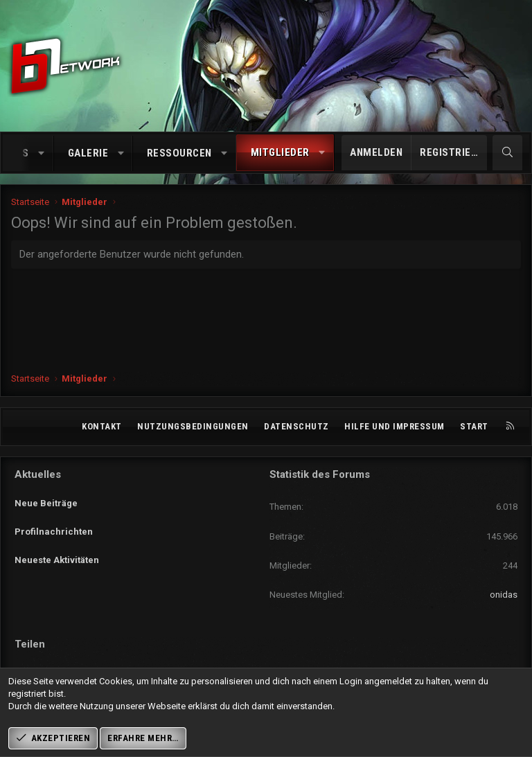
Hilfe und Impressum (394, 426)
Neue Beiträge (46, 498)
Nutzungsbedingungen (193, 426)
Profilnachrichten (54, 524)
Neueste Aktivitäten (57, 549)
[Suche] (507, 153)
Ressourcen (179, 153)
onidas (504, 595)
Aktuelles (38, 474)
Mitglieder (280, 152)
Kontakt (102, 426)
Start (474, 426)
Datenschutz (296, 426)
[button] (41, 153)
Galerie (88, 153)
